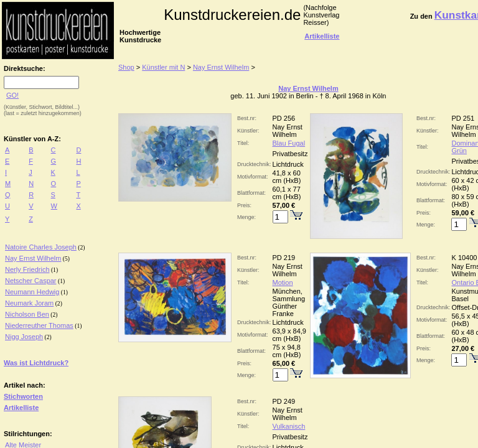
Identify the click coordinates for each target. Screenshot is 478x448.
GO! (12, 95)
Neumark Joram (29, 303)
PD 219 (284, 258)
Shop (126, 67)
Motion (283, 282)
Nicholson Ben (27, 314)
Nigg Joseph (24, 337)
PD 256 (284, 118)
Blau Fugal (289, 143)
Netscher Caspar (31, 281)
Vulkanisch (289, 426)
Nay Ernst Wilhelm (33, 258)
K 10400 (464, 258)
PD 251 (463, 118)
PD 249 (284, 401)
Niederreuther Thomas (39, 325)
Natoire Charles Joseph (41, 247)
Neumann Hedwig (32, 292)
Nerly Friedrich (27, 269)
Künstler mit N (163, 67)
